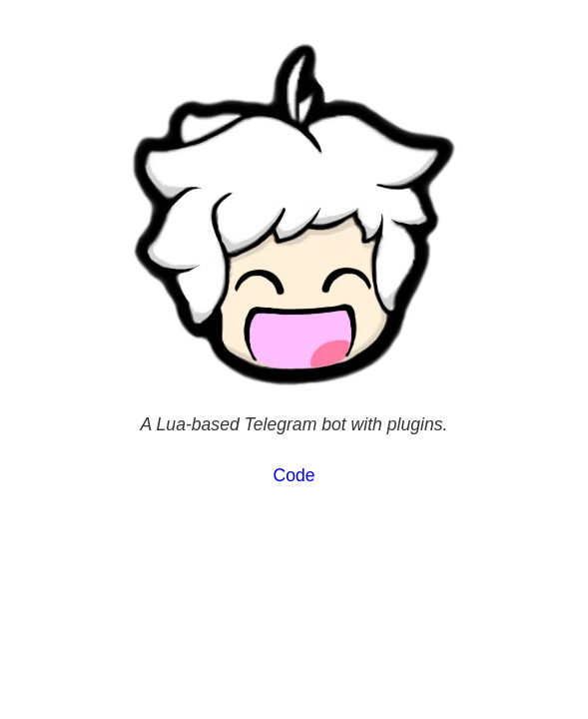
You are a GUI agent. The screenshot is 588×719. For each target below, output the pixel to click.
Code (294, 475)
